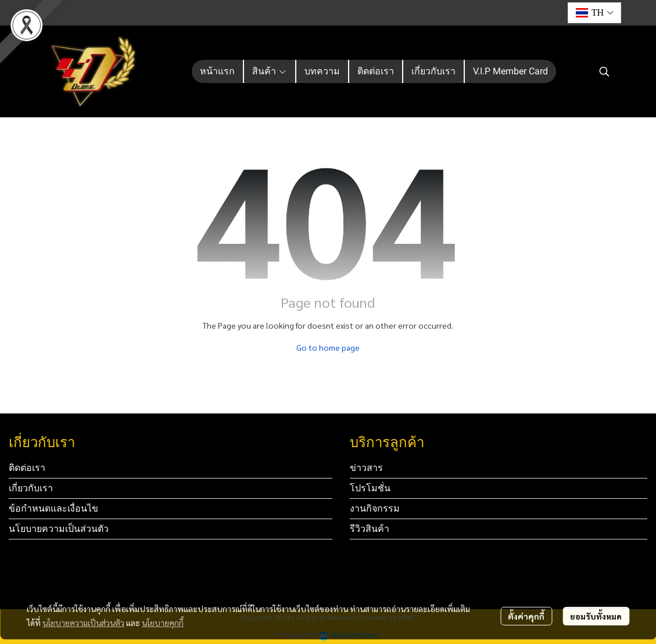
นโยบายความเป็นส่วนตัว (83, 623)
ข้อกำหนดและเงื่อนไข (53, 508)
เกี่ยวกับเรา (31, 488)
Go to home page (328, 347)
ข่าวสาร (366, 468)
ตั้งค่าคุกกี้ (526, 616)
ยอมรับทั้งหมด (596, 616)
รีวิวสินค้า (370, 529)
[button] (594, 13)
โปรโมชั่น (370, 488)
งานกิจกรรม (375, 508)
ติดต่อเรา (27, 468)
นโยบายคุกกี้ (163, 623)
